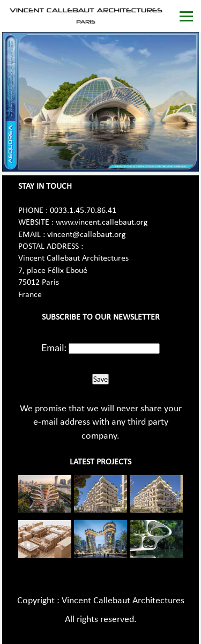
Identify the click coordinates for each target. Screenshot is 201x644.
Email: (54, 347)
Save (100, 379)
